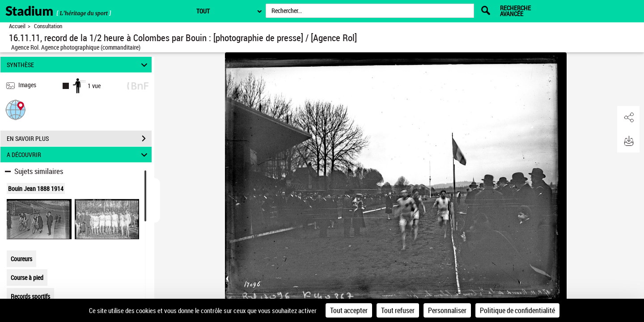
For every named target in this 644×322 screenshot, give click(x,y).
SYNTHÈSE (78, 65)
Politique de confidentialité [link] (517, 310)
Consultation (48, 26)
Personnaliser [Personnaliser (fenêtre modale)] (447, 310)
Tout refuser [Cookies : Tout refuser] (398, 310)
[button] (16, 109)
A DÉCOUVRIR (78, 155)
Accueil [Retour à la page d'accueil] (17, 26)
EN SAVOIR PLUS (79, 139)
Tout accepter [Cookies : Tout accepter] (349, 310)
